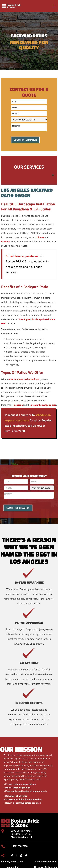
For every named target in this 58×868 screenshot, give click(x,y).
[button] (53, 6)
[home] (11, 6)
